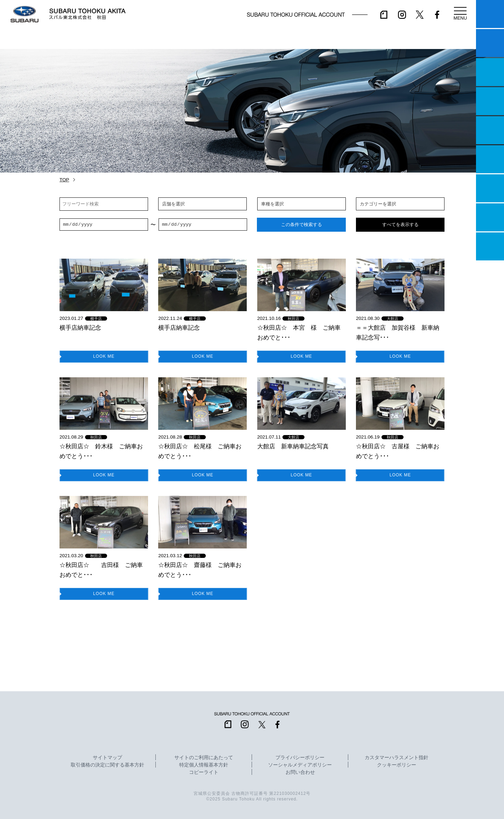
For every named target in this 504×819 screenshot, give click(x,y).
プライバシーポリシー (300, 758)
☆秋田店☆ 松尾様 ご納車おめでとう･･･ (200, 451)
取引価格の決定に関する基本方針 (107, 765)
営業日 (490, 101)
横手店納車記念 (80, 328)
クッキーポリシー (397, 765)
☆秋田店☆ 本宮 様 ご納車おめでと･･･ (299, 332)
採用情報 (490, 246)
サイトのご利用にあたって (204, 758)
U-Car (490, 159)
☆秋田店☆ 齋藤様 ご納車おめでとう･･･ (200, 570)
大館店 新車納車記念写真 (293, 446)
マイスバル (490, 14)
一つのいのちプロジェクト (490, 72)
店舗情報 (490, 130)
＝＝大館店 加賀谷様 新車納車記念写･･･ (398, 332)
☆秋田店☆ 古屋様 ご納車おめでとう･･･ (398, 451)
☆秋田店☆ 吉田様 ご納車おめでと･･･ (101, 570)
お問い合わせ (300, 772)
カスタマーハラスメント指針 (397, 758)
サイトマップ (107, 758)
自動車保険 (490, 188)
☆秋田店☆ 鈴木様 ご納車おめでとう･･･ (101, 451)
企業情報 (490, 217)
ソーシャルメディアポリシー (300, 765)
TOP (64, 180)
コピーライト (204, 772)
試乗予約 (490, 43)
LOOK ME (104, 356)
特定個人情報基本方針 (204, 765)
